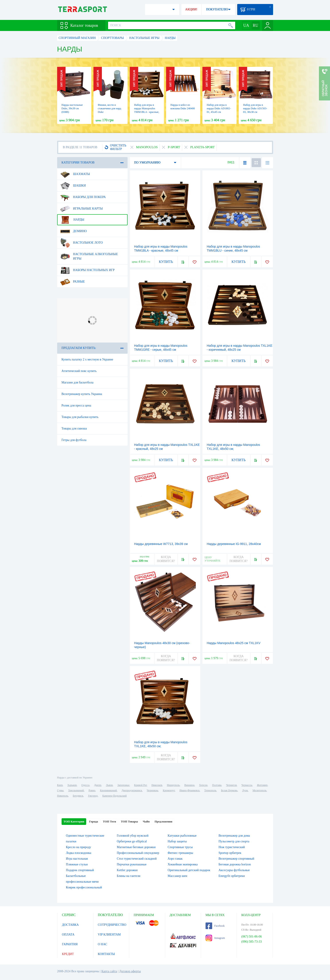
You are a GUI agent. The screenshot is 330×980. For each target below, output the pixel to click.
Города (93, 821)
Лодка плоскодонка (79, 853)
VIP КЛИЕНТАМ (109, 935)
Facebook (215, 926)
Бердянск (78, 796)
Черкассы (247, 785)
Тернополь (210, 790)
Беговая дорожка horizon (235, 864)
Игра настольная (77, 859)
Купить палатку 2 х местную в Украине (87, 359)
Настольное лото (82, 243)
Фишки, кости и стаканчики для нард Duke (110, 108)
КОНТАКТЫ (106, 954)
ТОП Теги (109, 821)
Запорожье (123, 785)
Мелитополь (259, 790)
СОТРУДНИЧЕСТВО (112, 925)
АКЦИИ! (191, 9)
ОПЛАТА (68, 935)
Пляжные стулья (77, 864)
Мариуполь (173, 785)
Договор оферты (130, 971)
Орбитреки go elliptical (132, 841)
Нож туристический (232, 847)
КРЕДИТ (68, 954)
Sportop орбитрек (230, 853)
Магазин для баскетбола (78, 382)
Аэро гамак (175, 859)
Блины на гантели (128, 876)
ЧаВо (146, 821)
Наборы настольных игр (87, 270)
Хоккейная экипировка (183, 864)
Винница (189, 785)
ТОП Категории (74, 821)
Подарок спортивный (80, 870)
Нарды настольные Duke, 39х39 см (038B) (72, 108)
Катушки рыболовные (182, 836)
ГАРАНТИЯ (70, 944)
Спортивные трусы (180, 847)
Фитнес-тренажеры (180, 853)
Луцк (245, 790)
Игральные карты (81, 209)
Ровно (92, 790)
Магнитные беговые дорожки (136, 847)
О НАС (103, 944)
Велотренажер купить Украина (82, 394)
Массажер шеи (177, 876)
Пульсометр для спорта (234, 841)
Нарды (72, 220)
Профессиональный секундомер (138, 853)
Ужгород (93, 796)
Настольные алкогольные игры (89, 255)
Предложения (163, 821)
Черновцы (152, 790)
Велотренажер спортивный (236, 859)
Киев (60, 785)
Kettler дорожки (127, 870)
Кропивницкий (108, 790)
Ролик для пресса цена (76, 405)
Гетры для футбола (74, 440)
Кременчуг (169, 790)
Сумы (60, 790)
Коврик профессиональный (84, 887)
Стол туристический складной (137, 859)
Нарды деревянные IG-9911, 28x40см (234, 544)
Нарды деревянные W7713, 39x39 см (161, 544)
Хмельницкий (76, 790)
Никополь (63, 796)
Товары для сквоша (74, 428)
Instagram (215, 938)
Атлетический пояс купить (79, 371)
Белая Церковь (229, 790)
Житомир (262, 785)
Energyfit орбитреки (232, 876)
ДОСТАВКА (70, 925)
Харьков (72, 785)
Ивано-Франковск (189, 790)
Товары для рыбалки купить (80, 417)
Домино (73, 231)
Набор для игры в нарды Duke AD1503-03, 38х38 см (255, 108)
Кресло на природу (79, 847)
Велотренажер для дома (234, 836)
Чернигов (231, 785)
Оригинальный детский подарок (189, 870)
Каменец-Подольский (115, 796)
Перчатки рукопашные (132, 864)
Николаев (157, 785)
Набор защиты (177, 841)
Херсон (203, 785)
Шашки (73, 186)
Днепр (98, 785)
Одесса (85, 785)
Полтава (217, 785)
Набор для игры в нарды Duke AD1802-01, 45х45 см (219, 108)
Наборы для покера (83, 197)
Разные (73, 282)
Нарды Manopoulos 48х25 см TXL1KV (234, 643)
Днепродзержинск (132, 790)
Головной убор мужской (133, 836)
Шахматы (75, 174)
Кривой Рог (140, 785)
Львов (109, 785)
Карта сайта (109, 971)
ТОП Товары (129, 821)
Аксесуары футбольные (234, 870)
